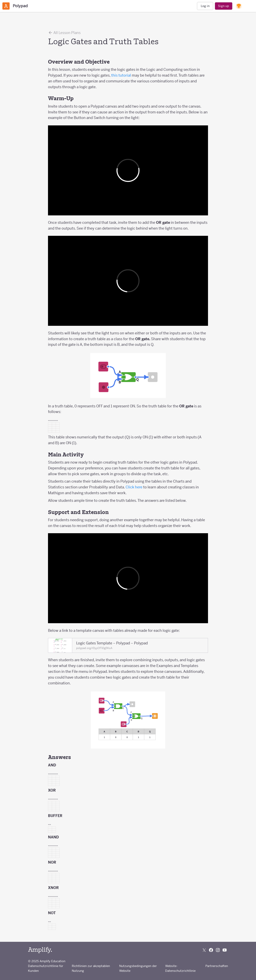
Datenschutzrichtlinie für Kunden (46, 968)
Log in (205, 6)
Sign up (223, 6)
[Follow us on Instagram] (218, 950)
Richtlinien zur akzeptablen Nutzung (91, 968)
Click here (134, 487)
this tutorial (121, 75)
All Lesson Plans (64, 33)
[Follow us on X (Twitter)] (204, 950)
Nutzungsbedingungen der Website (138, 968)
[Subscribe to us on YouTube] (225, 950)
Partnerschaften (217, 966)
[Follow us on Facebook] (211, 950)
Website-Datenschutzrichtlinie (180, 968)
